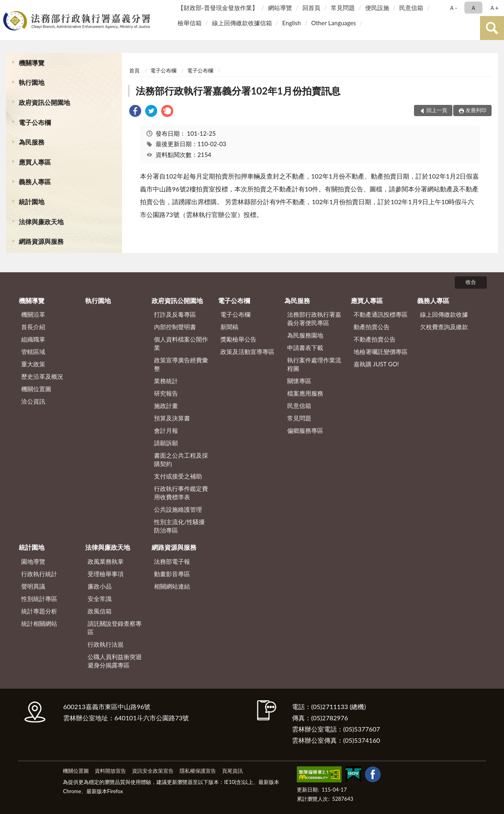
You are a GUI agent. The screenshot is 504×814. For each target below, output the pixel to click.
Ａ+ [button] (494, 8)
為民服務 (32, 142)
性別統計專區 (39, 599)
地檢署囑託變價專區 (381, 352)
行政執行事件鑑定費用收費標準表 (181, 493)
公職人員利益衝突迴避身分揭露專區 (115, 661)
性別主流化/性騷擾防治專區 (179, 526)
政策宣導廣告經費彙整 (181, 364)
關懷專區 (299, 381)
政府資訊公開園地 (44, 102)
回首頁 (311, 8)
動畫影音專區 (172, 574)
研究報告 (166, 393)
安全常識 (100, 599)
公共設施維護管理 (178, 509)
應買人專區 (35, 162)
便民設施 (377, 8)
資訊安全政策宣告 (153, 771)
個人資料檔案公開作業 (181, 343)
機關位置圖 (36, 389)
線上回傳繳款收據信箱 (242, 23)
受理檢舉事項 (106, 574)
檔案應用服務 (305, 393)
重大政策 (33, 364)
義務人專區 (35, 182)
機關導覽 (32, 63)
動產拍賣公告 (372, 327)
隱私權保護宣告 (198, 771)
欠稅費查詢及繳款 (444, 327)
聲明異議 (33, 586)
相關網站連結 (172, 586)
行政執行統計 (39, 574)
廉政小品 (100, 586)
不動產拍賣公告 (375, 339)
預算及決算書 (172, 418)
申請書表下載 (305, 348)
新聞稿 (229, 327)
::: (8, 7)
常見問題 (343, 8)
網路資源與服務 (41, 241)
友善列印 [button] (476, 110)
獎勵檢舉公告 (238, 339)
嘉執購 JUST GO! (376, 364)
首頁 (134, 70)
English (292, 23)
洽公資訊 (33, 401)
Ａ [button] (473, 8)
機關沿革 (33, 314)
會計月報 (166, 430)
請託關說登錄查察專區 (115, 628)
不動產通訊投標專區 (381, 314)
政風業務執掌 (106, 561)
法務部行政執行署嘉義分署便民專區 (314, 319)
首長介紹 (33, 327)
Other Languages (334, 23)
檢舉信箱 (190, 23)
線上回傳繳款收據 (444, 314)
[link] (135, 112)
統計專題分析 (39, 611)
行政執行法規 (106, 644)
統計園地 (32, 202)
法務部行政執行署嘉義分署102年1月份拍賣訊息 (238, 91)
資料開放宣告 (110, 771)
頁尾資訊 (232, 771)
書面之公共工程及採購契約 (181, 459)
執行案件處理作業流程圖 (314, 364)
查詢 (492, 28)
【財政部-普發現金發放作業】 (218, 8)
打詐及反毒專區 (175, 314)
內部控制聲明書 (175, 327)
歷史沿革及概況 (42, 376)
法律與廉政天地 (41, 222)
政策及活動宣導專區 (247, 352)
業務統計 (166, 381)
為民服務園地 (305, 335)
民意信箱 (411, 8)
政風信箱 (100, 611)
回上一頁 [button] (437, 110)
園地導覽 (33, 561)
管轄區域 (33, 352)
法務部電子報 (172, 561)
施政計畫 (166, 406)
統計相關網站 (39, 623)
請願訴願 (166, 443)
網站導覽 (280, 8)
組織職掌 (33, 339)
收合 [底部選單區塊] (471, 282)
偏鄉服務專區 (305, 430)
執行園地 (32, 82)
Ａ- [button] (453, 8)
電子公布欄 (35, 122)
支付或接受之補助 (178, 476)
